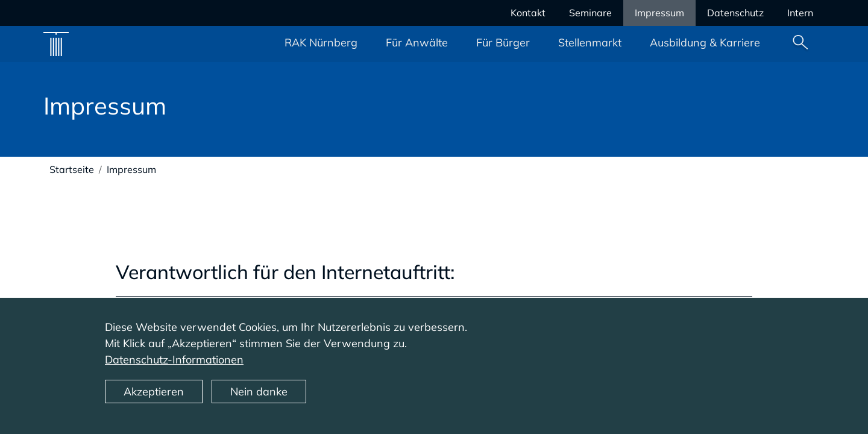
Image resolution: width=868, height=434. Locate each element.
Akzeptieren (154, 401)
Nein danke (259, 401)
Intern (800, 13)
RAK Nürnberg (321, 42)
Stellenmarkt (590, 42)
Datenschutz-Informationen (174, 369)
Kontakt (528, 13)
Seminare (590, 13)
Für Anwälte (417, 42)
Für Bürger (503, 42)
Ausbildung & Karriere (705, 42)
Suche (800, 44)
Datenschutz (735, 13)
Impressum (659, 13)
